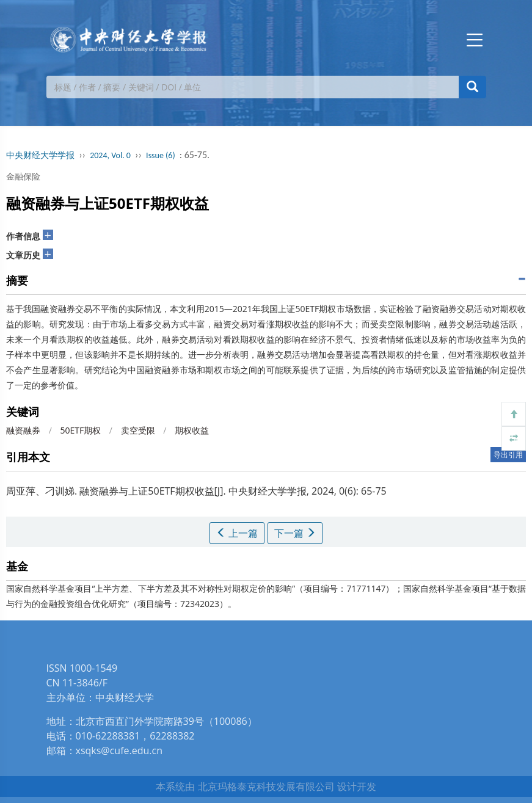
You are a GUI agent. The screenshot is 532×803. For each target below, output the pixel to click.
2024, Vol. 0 (110, 155)
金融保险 (23, 176)
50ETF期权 (80, 430)
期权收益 (192, 430)
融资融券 (23, 430)
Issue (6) (161, 155)
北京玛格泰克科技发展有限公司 (266, 787)
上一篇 (237, 533)
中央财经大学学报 (40, 155)
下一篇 (295, 533)
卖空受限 (138, 430)
